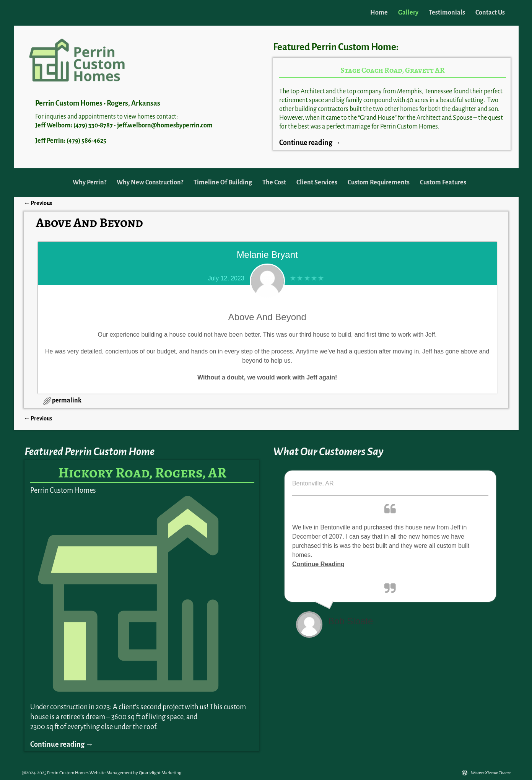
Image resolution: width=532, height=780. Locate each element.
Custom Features (443, 182)
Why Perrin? (89, 182)
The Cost (274, 182)
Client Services (317, 182)
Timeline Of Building (223, 182)
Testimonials (447, 13)
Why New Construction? (150, 182)
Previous (38, 203)
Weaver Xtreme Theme (491, 773)
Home (379, 13)
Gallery (408, 13)
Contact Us (490, 13)
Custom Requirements (379, 182)
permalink (67, 401)
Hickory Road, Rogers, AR (142, 472)
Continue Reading (318, 564)
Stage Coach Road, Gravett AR (393, 70)
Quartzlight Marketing (160, 773)
